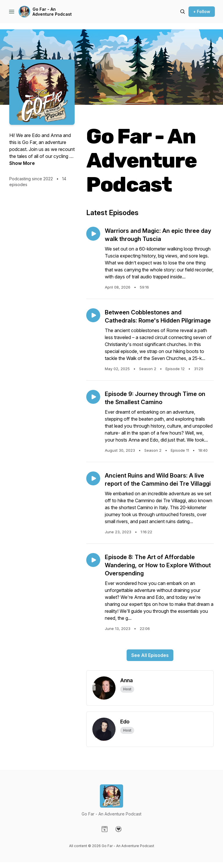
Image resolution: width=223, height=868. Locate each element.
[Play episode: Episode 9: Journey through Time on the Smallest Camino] (93, 397)
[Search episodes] (183, 12)
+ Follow (202, 11)
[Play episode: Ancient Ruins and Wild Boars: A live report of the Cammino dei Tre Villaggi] (93, 478)
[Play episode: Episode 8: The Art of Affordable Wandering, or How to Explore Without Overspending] (93, 560)
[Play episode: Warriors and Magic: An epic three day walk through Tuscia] (93, 234)
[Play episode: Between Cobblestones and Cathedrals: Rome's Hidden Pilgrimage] (93, 315)
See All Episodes (150, 655)
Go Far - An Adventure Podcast (52, 12)
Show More (22, 163)
